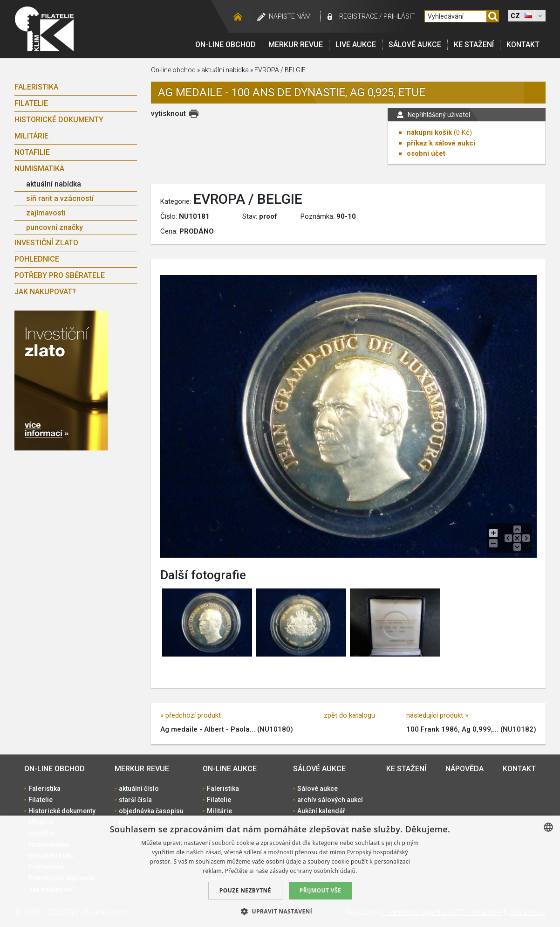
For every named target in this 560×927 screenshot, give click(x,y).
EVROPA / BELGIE (280, 70)
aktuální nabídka (54, 184)
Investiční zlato (46, 243)
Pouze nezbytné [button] (245, 890)
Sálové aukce (415, 45)
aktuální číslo (139, 789)
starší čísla (135, 800)
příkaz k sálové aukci (441, 143)
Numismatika (39, 169)
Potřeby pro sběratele (60, 275)
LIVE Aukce (356, 45)
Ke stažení (474, 45)
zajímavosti (46, 213)
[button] (280, 911)
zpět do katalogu (349, 715)
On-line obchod (225, 45)
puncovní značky (55, 227)
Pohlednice (37, 259)
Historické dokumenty (59, 120)
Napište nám (290, 16)
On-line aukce (230, 769)
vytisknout (168, 114)
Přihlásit (399, 16)
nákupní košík (429, 132)
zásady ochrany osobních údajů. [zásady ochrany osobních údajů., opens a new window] (314, 871)
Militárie (31, 136)
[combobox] (548, 827)
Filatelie (31, 103)
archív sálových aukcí (330, 800)
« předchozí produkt (191, 715)
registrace (359, 16)
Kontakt (523, 45)
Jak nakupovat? (45, 292)
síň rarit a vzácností (60, 198)
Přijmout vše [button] (320, 890)
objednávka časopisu (151, 811)
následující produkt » (437, 715)
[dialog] (280, 871)
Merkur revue (296, 45)
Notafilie (32, 152)
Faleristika (36, 87)
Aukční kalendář (321, 811)
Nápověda (464, 769)
